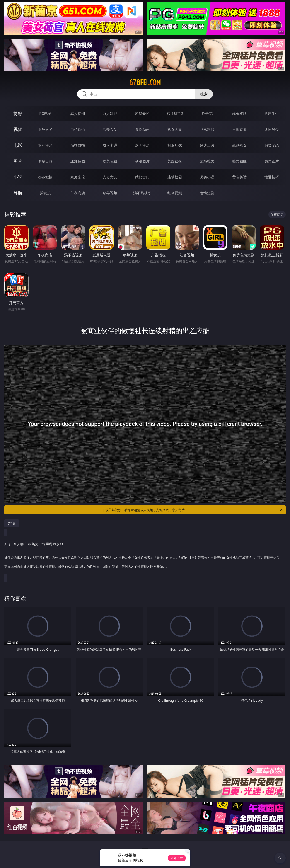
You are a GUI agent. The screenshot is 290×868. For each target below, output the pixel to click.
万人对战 (110, 114)
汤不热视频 (142, 193)
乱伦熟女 (239, 145)
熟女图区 (239, 161)
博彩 (18, 113)
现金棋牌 (239, 114)
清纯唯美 (207, 161)
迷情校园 (175, 177)
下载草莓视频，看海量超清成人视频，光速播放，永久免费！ (193, 510)
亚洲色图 (78, 161)
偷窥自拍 (45, 161)
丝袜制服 (207, 129)
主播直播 (239, 129)
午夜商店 (78, 193)
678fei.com (145, 82)
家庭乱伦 (78, 177)
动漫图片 (142, 161)
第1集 (12, 523)
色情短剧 (207, 193)
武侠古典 (142, 177)
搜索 (204, 94)
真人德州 (78, 114)
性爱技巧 (272, 177)
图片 (18, 161)
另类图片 (272, 161)
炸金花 (207, 114)
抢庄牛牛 (272, 114)
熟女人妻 (175, 129)
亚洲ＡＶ (45, 129)
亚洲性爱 (45, 145)
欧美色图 (110, 161)
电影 (18, 145)
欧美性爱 (142, 145)
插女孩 (45, 193)
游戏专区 (142, 114)
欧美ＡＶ (110, 129)
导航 (18, 193)
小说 (18, 177)
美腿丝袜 (175, 161)
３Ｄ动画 (142, 129)
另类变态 (272, 145)
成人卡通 (110, 145)
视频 (18, 129)
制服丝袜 (175, 145)
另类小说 (207, 177)
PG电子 (45, 114)
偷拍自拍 (78, 145)
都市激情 (45, 177)
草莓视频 (110, 193)
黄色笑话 (239, 177)
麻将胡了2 (175, 114)
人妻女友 (110, 177)
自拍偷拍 (78, 129)
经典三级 (207, 145)
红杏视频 (175, 193)
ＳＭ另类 (272, 129)
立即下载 (177, 858)
